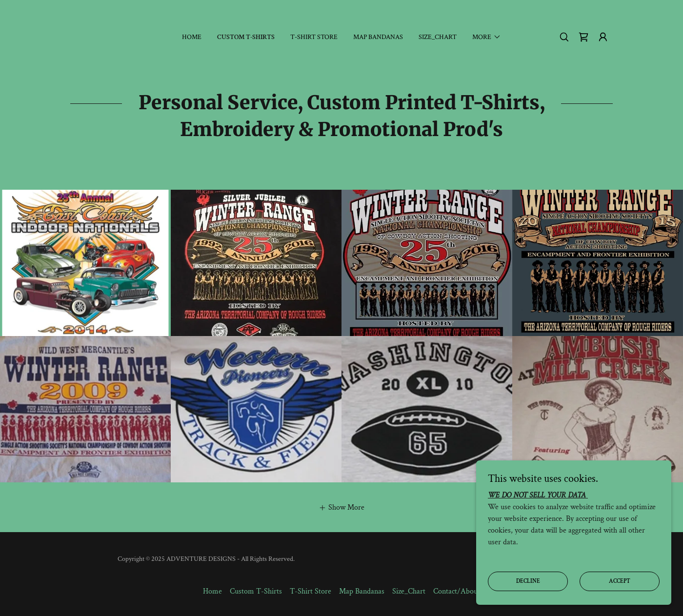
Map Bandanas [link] (378, 37)
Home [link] (192, 37)
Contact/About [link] (457, 591)
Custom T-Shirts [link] (246, 37)
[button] (487, 37)
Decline (528, 581)
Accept (620, 581)
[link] (583, 37)
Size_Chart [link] (438, 37)
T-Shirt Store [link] (314, 37)
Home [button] (212, 591)
